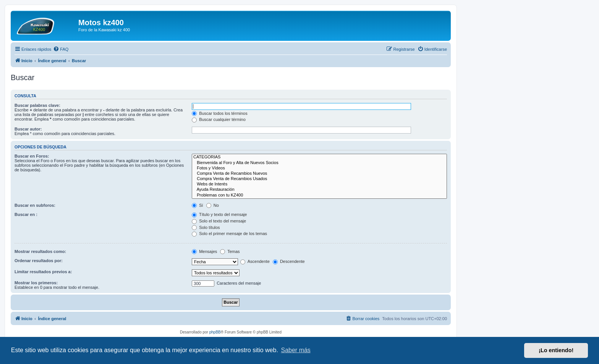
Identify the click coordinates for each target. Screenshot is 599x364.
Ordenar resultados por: (39, 261)
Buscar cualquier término (219, 119)
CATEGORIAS (319, 157)
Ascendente (255, 261)
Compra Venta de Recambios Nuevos (319, 174)
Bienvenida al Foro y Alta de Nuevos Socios (319, 163)
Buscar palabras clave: (37, 105)
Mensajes (204, 251)
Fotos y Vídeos (319, 168)
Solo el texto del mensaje (219, 221)
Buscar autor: (28, 129)
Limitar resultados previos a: (43, 272)
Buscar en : (26, 214)
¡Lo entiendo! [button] (556, 350)
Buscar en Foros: (32, 156)
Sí (197, 205)
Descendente (289, 261)
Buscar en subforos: (35, 205)
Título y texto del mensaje (219, 214)
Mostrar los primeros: (36, 283)
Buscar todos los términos (220, 113)
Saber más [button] (296, 350)
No (213, 205)
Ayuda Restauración (319, 190)
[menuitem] (61, 49)
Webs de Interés (319, 184)
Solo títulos (206, 227)
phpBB (215, 332)
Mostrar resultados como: (40, 251)
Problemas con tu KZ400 (319, 195)
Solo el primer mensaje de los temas (229, 234)
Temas (230, 251)
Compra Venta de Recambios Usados (319, 179)
